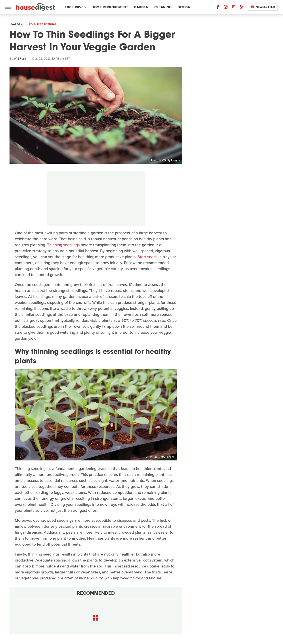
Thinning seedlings (63, 245)
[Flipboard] (234, 8)
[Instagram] (226, 8)
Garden (141, 7)
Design (184, 7)
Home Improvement (110, 7)
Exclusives (75, 7)
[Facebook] (218, 8)
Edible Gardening (43, 24)
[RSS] (242, 8)
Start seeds (147, 257)
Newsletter (263, 7)
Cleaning (163, 7)
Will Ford (20, 59)
